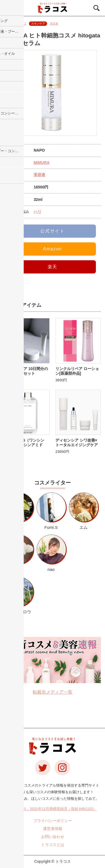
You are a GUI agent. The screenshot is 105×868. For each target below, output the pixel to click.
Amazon (52, 249)
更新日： (15, 24)
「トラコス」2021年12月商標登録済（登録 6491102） (53, 809)
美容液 (54, 24)
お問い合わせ (53, 837)
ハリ (37, 212)
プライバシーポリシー (53, 821)
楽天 (52, 267)
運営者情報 (53, 829)
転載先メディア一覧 (53, 692)
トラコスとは (53, 845)
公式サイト (52, 231)
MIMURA (42, 163)
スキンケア (38, 24)
